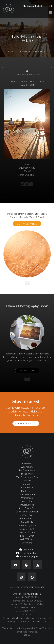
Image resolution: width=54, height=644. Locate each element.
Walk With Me (27, 539)
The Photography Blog (27, 477)
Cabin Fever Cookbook (27, 512)
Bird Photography (27, 525)
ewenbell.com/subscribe (32, 587)
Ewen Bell (27, 463)
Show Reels (27, 522)
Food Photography (27, 556)
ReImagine (27, 484)
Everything (27, 543)
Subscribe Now (26, 423)
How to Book (27, 501)
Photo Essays (27, 487)
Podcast (27, 480)
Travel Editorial (27, 505)
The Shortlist (27, 474)
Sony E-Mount (27, 529)
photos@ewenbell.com (30, 594)
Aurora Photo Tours (27, 494)
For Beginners (27, 518)
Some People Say (27, 508)
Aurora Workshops (27, 553)
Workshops (27, 498)
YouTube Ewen (27, 515)
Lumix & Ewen (27, 536)
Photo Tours (27, 491)
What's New (27, 467)
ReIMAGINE (27, 370)
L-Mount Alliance (27, 532)
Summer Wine (27, 224)
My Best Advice (27, 470)
